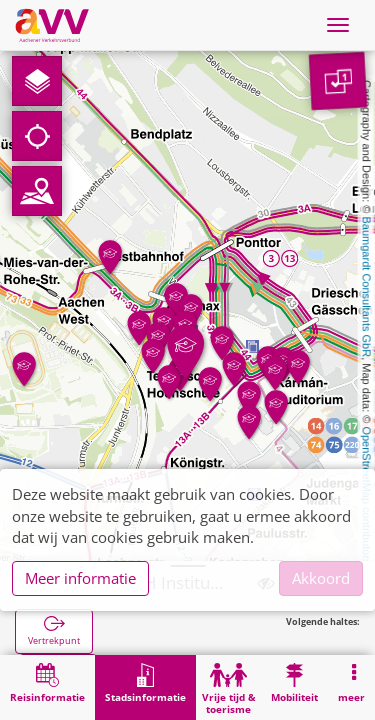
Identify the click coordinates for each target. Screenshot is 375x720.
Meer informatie (80, 578)
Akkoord (321, 578)
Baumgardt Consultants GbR (367, 287)
